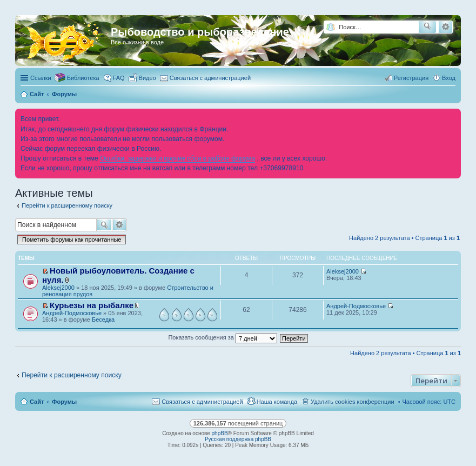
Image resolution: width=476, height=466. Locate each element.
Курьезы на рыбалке (92, 305)
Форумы (64, 402)
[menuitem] (143, 78)
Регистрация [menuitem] (411, 78)
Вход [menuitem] (449, 78)
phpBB (220, 433)
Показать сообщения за (222, 337)
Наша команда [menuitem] (277, 402)
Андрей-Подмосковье (72, 313)
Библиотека (83, 78)
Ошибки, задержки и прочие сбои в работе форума (177, 158)
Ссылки (41, 78)
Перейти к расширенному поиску (67, 205)
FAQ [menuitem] (119, 78)
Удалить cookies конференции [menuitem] (353, 402)
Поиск (104, 225)
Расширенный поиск (445, 27)
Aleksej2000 (58, 288)
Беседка (103, 319)
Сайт (37, 402)
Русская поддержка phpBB (238, 439)
